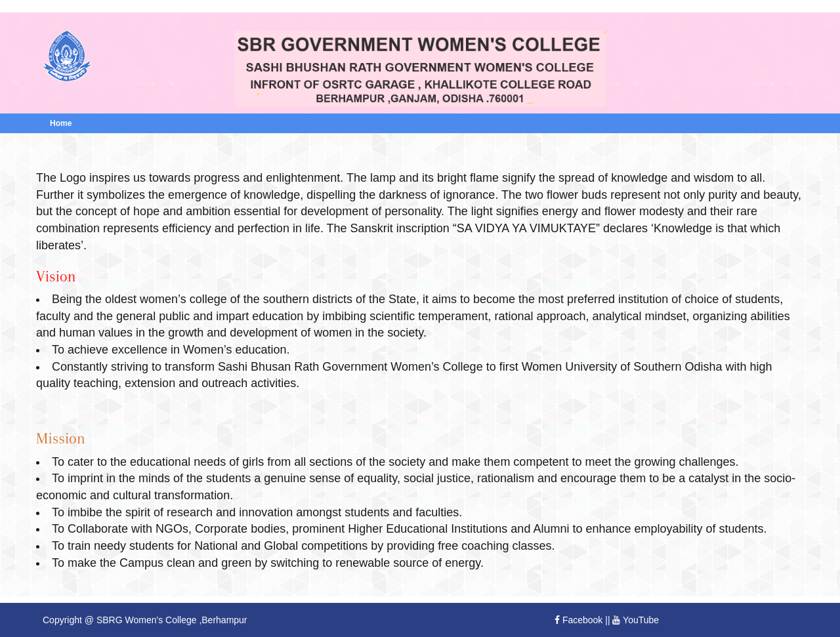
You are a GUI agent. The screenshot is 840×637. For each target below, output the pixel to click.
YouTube (636, 620)
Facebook (578, 620)
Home (61, 123)
